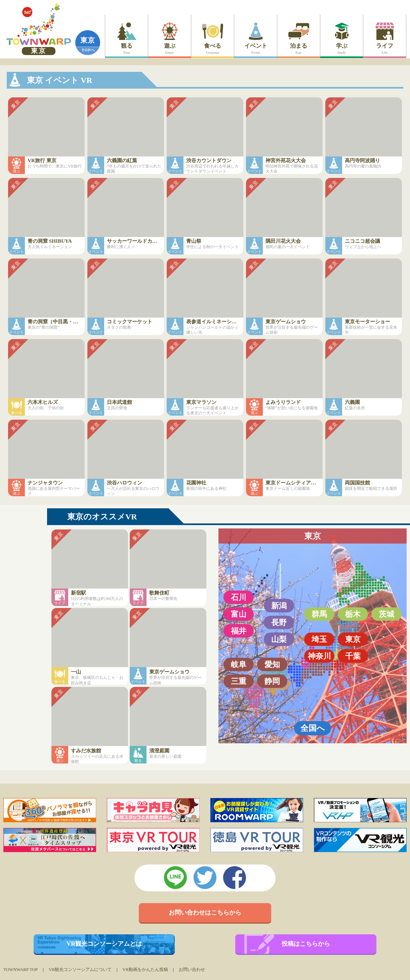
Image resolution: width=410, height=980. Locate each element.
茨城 (386, 614)
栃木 (353, 614)
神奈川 (319, 656)
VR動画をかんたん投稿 (145, 969)
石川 (239, 597)
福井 (239, 631)
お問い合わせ (192, 969)
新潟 (279, 606)
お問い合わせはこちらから (205, 913)
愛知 (272, 664)
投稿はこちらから (306, 944)
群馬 (319, 614)
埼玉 (319, 639)
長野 (279, 622)
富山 (239, 614)
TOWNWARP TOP (20, 969)
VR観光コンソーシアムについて (80, 969)
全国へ (313, 728)
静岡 (272, 681)
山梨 (279, 639)
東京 (88, 40)
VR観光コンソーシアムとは (104, 944)
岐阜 (239, 664)
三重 (239, 681)
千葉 (353, 656)
